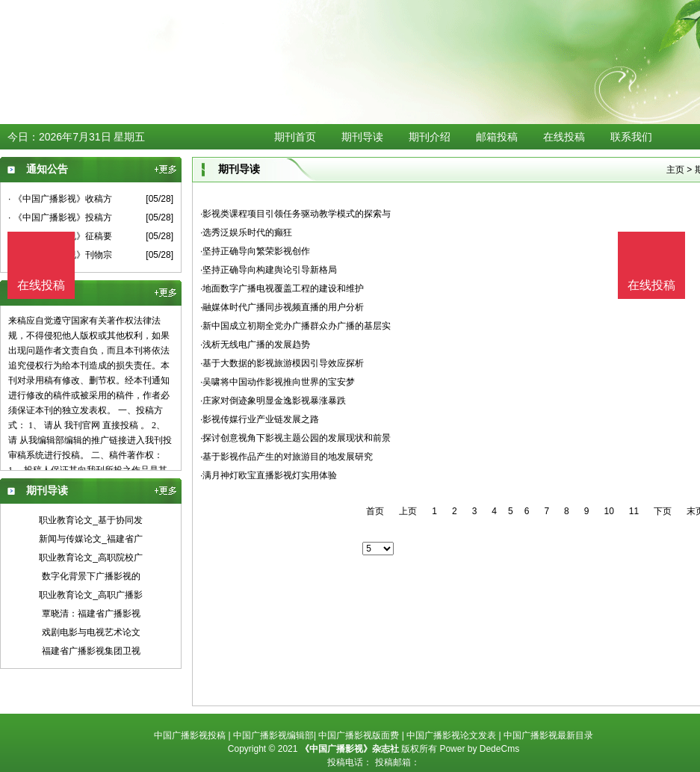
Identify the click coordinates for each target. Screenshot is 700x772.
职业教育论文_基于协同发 (91, 520)
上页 (408, 511)
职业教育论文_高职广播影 (91, 595)
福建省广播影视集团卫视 (91, 651)
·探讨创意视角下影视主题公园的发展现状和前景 (295, 438)
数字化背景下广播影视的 (91, 576)
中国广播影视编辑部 (273, 735)
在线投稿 (564, 137)
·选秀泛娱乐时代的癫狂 (246, 232)
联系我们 (631, 137)
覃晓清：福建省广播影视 (91, 614)
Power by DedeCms (479, 749)
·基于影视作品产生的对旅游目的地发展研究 (286, 457)
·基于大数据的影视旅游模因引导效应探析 (282, 363)
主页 (675, 170)
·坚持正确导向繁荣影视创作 (255, 251)
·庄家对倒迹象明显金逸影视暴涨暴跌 (273, 401)
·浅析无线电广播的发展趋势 (255, 345)
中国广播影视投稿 (190, 735)
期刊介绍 (430, 137)
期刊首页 (295, 137)
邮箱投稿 (497, 137)
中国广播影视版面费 (359, 735)
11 (634, 511)
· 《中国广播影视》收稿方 (60, 199)
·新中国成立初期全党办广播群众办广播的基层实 (295, 326)
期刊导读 (362, 137)
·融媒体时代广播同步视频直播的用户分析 (282, 307)
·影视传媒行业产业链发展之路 (260, 419)
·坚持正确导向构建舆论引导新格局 (269, 270)
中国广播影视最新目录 (548, 735)
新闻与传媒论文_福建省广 (91, 539)
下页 (663, 511)
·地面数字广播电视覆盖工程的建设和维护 (282, 288)
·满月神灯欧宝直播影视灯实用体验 (269, 475)
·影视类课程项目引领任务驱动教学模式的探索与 (295, 214)
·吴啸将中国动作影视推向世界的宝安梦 (278, 382)
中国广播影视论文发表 (451, 735)
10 (608, 511)
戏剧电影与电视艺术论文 (91, 632)
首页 (375, 511)
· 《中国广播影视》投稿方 (60, 217)
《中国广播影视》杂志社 (350, 749)
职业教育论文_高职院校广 (91, 558)
